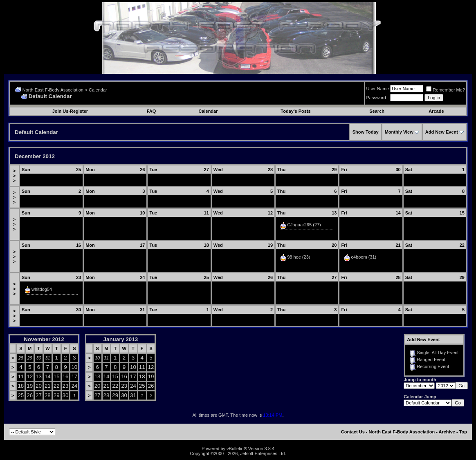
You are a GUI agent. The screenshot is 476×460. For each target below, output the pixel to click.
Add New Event (442, 132)
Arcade (436, 111)
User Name (378, 89)
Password (376, 98)
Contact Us (353, 432)
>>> (14, 176)
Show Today (366, 132)
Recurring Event (433, 366)
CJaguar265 (299, 225)
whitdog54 (42, 289)
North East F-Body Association (53, 90)
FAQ (152, 111)
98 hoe (294, 257)
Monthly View (399, 132)
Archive (447, 432)
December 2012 (35, 156)
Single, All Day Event (438, 353)
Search (377, 111)
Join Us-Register (70, 111)
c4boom (359, 257)
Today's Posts (295, 111)
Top (463, 432)
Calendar (98, 90)
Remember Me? (446, 90)
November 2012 (44, 339)
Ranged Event (431, 360)
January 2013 (121, 339)
